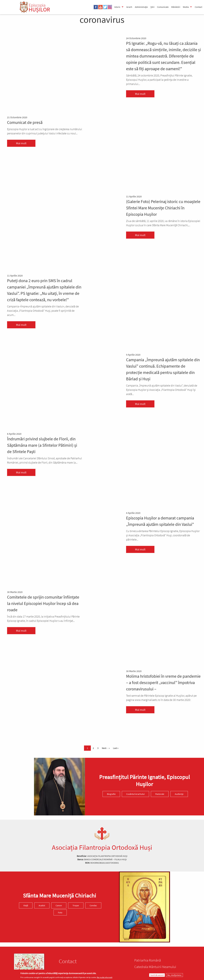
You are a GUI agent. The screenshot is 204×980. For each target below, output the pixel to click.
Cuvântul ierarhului (135, 794)
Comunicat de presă (25, 122)
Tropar (76, 905)
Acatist (42, 905)
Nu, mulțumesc (174, 975)
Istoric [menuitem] (117, 7)
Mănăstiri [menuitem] (176, 7)
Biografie (111, 794)
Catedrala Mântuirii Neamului (155, 967)
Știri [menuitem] (152, 7)
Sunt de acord (157, 975)
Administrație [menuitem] (141, 7)
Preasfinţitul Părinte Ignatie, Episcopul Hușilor (144, 781)
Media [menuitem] (186, 7)
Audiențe (179, 794)
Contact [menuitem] (198, 7)
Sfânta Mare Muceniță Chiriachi (59, 896)
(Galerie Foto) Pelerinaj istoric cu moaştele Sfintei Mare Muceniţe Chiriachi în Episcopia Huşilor (163, 208)
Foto (60, 912)
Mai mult (140, 94)
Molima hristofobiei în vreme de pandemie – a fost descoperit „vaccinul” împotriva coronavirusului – (163, 682)
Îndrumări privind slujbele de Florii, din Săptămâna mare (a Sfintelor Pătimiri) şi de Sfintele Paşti (42, 445)
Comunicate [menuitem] (163, 7)
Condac (93, 905)
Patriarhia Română (148, 960)
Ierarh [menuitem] (129, 7)
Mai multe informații (105, 977)
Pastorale (160, 794)
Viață (26, 905)
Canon (59, 905)
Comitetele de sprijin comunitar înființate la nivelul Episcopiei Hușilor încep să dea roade (43, 603)
